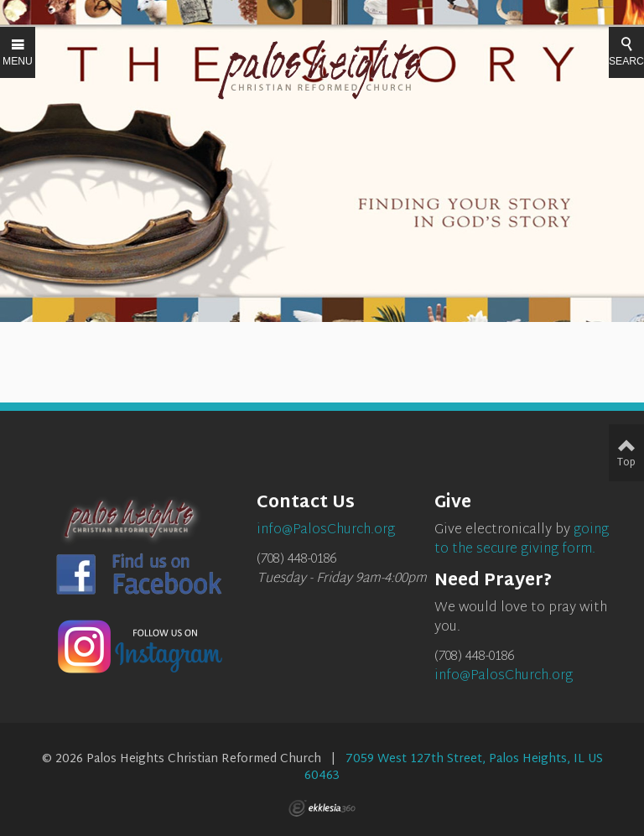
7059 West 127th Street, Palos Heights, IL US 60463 (454, 768)
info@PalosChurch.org (504, 676)
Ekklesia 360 (322, 808)
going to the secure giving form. (522, 540)
